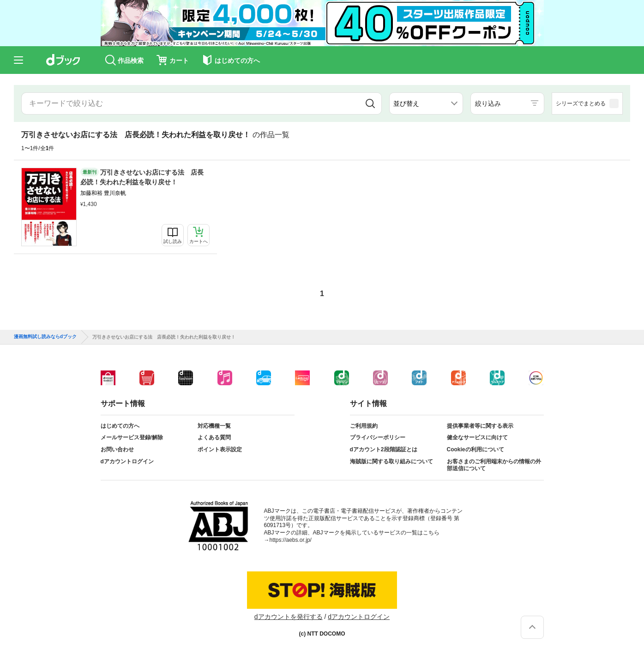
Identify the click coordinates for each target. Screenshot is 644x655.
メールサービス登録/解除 (132, 437)
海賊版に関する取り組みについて (391, 461)
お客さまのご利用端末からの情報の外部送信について (494, 465)
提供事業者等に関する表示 (480, 426)
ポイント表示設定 (220, 449)
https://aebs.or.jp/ (291, 540)
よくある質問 (214, 437)
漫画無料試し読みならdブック (45, 337)
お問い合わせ (117, 449)
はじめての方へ (120, 426)
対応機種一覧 (214, 426)
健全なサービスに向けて (477, 437)
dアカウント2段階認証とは (384, 449)
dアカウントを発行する (289, 617)
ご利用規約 (364, 426)
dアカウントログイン (127, 461)
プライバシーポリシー (378, 437)
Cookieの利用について (475, 449)
